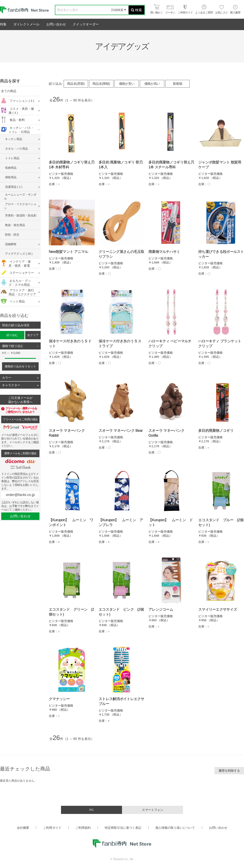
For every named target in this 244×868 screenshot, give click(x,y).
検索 (136, 10)
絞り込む (12, 335)
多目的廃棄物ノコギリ (216, 431)
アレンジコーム (161, 609)
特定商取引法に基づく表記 (123, 828)
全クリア (33, 335)
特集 (3, 24)
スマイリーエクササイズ (218, 609)
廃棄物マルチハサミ (164, 252)
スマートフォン (153, 810)
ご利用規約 (83, 828)
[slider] (3, 358)
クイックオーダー (86, 24)
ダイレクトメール (26, 24)
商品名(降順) (101, 84)
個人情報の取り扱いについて (175, 828)
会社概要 (23, 828)
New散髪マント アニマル (69, 252)
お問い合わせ (56, 24)
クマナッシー (59, 699)
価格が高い (152, 84)
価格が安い (127, 84)
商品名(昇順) (76, 84)
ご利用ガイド (52, 828)
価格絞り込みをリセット (20, 366)
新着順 (178, 84)
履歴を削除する (229, 771)
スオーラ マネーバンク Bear (121, 431)
